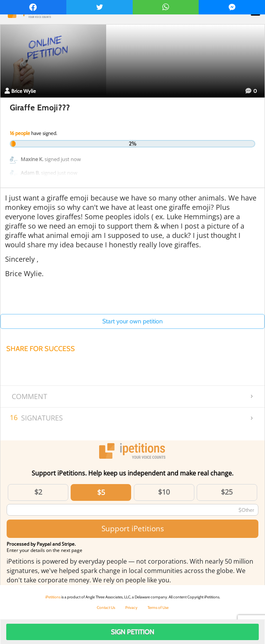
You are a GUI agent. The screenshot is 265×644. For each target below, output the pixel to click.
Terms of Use (158, 608)
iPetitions (53, 597)
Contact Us (106, 608)
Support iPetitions (133, 528)
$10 (164, 492)
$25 (227, 492)
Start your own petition (132, 321)
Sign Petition (132, 632)
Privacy (131, 608)
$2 (38, 492)
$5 (101, 492)
